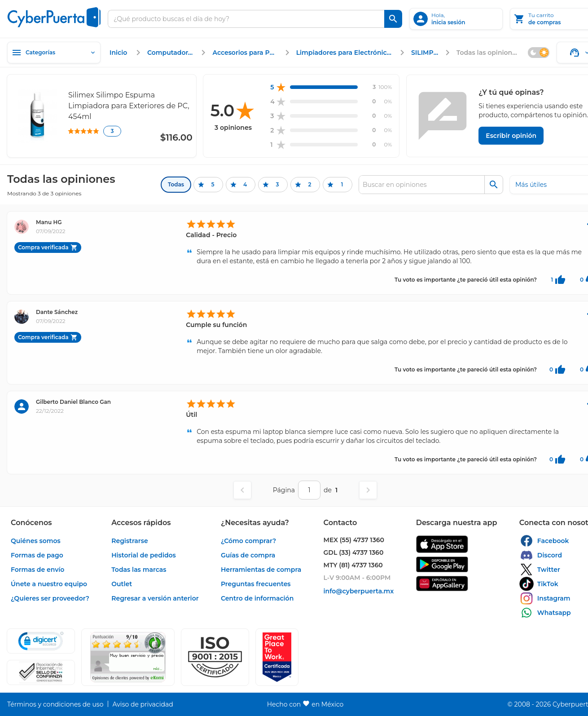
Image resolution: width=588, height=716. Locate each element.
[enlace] (119, 53)
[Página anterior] (242, 490)
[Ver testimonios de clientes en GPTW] (277, 657)
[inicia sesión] (456, 19)
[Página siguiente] (368, 490)
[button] (215, 657)
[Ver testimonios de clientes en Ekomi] (128, 657)
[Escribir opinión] (511, 136)
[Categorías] (54, 53)
